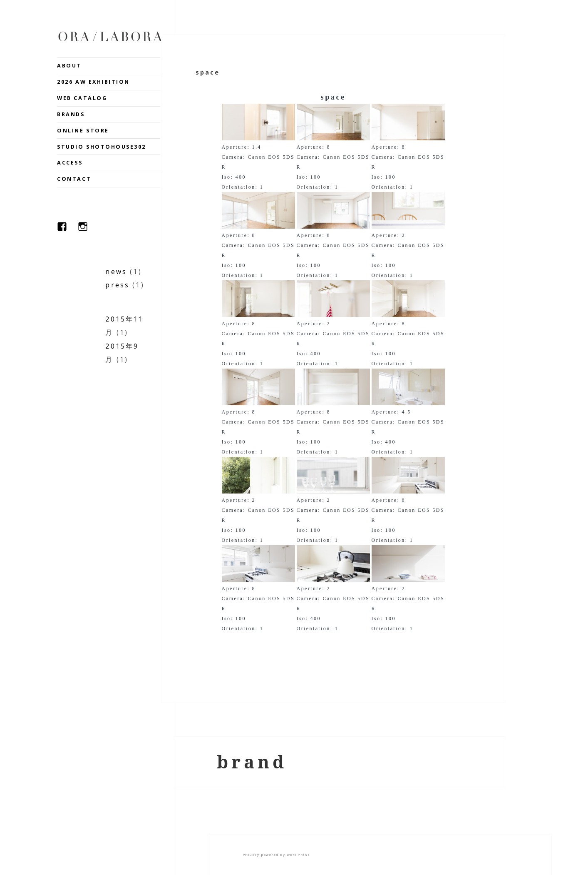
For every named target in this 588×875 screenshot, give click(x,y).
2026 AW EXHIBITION (93, 82)
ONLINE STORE (83, 131)
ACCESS (70, 163)
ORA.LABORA (110, 36)
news (116, 272)
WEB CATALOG (82, 98)
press (117, 285)
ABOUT (69, 66)
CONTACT (74, 179)
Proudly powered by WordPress (277, 855)
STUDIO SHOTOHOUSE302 (102, 147)
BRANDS (71, 114)
